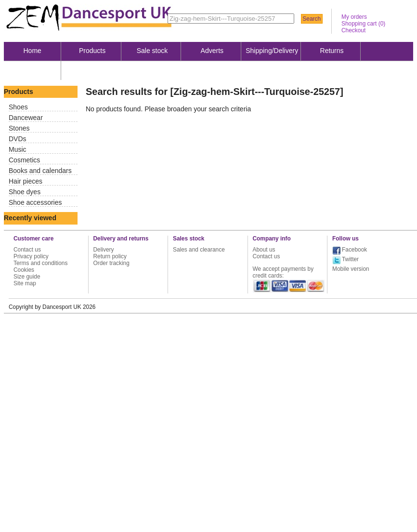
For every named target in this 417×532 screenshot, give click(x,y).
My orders (354, 17)
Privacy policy (31, 256)
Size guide (27, 277)
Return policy (110, 256)
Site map (25, 283)
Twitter (350, 259)
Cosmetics (24, 160)
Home (33, 51)
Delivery (104, 250)
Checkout (353, 30)
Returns (332, 51)
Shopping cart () (363, 24)
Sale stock (152, 51)
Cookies (24, 270)
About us (33, 70)
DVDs (18, 139)
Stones (19, 128)
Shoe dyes (25, 192)
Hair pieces (26, 181)
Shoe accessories (35, 202)
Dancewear (26, 118)
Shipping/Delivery (272, 51)
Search (312, 19)
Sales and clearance (199, 250)
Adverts (212, 51)
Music (18, 149)
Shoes (18, 107)
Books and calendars (40, 171)
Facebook (354, 250)
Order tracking (111, 263)
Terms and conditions (40, 263)
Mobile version (351, 269)
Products (92, 51)
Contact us (27, 250)
